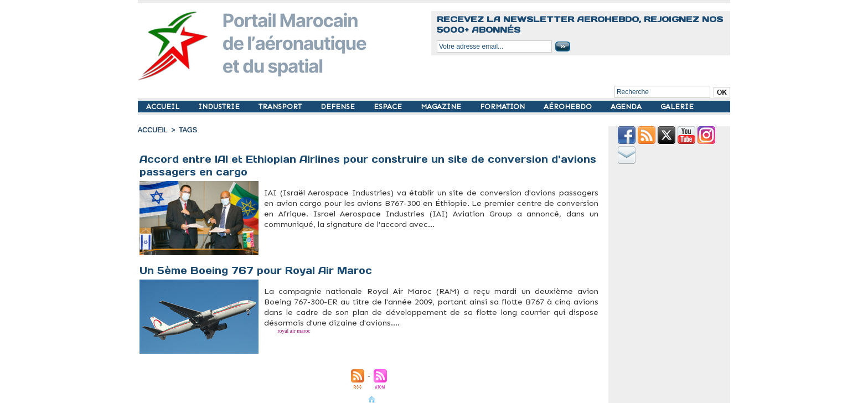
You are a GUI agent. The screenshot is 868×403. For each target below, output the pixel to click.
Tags (187, 130)
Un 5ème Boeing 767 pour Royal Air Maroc (257, 270)
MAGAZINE (442, 107)
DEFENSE (339, 107)
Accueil (152, 130)
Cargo (277, 231)
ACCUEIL (164, 107)
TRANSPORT (281, 107)
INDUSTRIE (220, 107)
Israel (305, 231)
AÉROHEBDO (569, 107)
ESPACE (389, 107)
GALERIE (677, 107)
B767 (268, 231)
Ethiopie (288, 231)
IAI (298, 231)
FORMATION (503, 107)
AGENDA (627, 107)
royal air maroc (283, 329)
